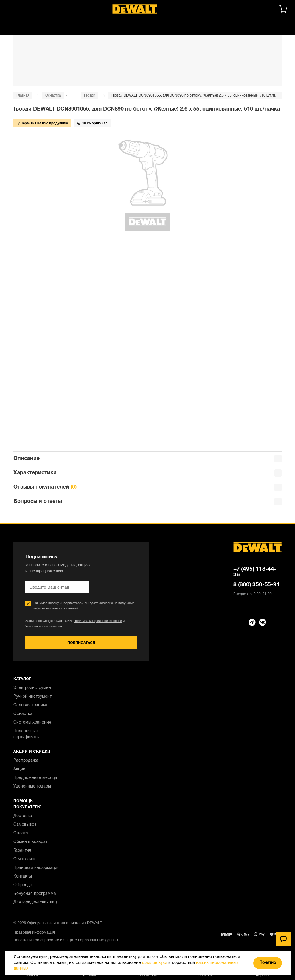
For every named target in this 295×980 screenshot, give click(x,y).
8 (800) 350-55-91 (257, 585)
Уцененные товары (32, 787)
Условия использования (44, 626)
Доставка (23, 816)
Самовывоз (25, 825)
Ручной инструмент (32, 697)
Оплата (21, 833)
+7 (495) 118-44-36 (255, 572)
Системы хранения (32, 722)
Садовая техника (30, 705)
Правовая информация (37, 868)
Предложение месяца (35, 778)
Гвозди (90, 95)
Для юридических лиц (35, 902)
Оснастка (53, 95)
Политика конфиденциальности (98, 621)
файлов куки (155, 963)
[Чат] (283, 939)
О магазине (25, 859)
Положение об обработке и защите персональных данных (66, 940)
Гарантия (22, 851)
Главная (23, 95)
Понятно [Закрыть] (268, 963)
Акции (19, 769)
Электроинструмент (33, 688)
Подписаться (81, 643)
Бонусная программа (35, 894)
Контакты (23, 876)
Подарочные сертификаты (27, 734)
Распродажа (26, 761)
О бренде (23, 885)
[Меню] (13, 9)
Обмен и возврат (30, 842)
